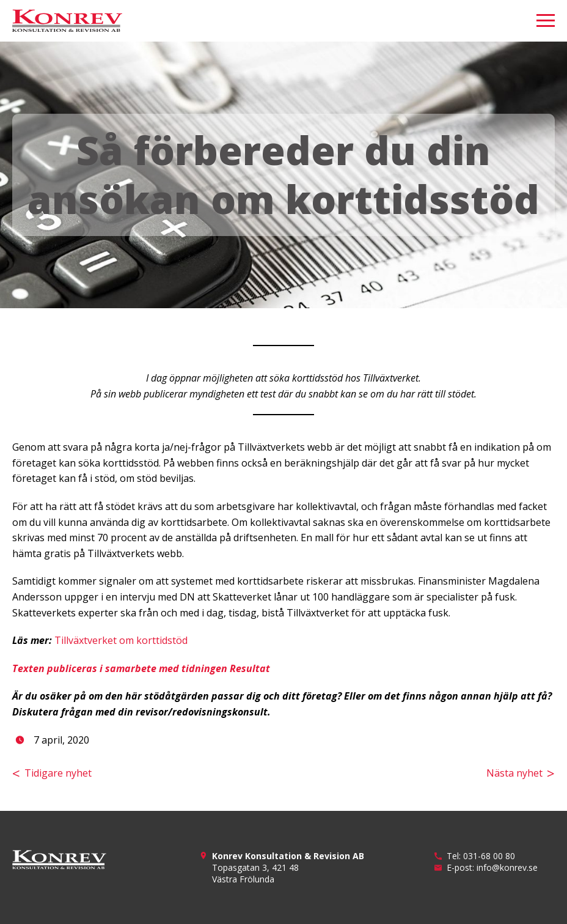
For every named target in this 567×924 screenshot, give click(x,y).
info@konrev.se (507, 867)
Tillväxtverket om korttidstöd (121, 640)
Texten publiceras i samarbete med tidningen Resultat (141, 668)
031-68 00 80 (489, 856)
